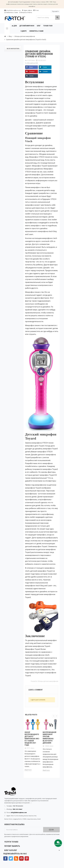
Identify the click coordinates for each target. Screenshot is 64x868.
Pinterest (32, 72)
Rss (16, 858)
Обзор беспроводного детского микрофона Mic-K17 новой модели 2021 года (32, 739)
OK (51, 830)
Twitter (45, 67)
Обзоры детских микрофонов (48, 681)
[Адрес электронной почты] (24, 830)
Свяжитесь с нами (11, 12)
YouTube (21, 858)
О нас (36, 10)
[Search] (48, 18)
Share (31, 67)
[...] (31, 803)
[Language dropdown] (55, 11)
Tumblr (31, 76)
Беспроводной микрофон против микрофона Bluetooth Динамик (49, 738)
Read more (28, 770)
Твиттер (11, 858)
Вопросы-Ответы (26, 12)
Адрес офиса (27, 10)
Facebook (5, 858)
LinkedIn (45, 72)
